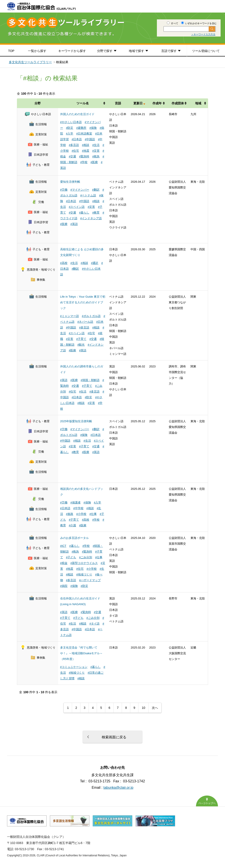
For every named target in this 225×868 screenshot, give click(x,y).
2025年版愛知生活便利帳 (76, 421)
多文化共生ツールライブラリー (30, 62)
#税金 (64, 563)
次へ (155, 708)
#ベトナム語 (88, 195)
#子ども (71, 557)
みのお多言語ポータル (74, 538)
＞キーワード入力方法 (203, 34)
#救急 (96, 156)
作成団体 (178, 103)
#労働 (64, 190)
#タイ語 (94, 624)
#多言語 (74, 145)
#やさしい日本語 (71, 122)
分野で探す (105, 51)
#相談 (86, 145)
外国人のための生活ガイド (77, 114)
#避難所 (81, 128)
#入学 (70, 134)
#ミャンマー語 (70, 316)
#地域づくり (84, 574)
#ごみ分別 (86, 557)
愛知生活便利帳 (70, 182)
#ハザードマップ (90, 580)
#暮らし (84, 213)
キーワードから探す (72, 51)
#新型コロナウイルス (84, 563)
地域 (198, 103)
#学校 (84, 162)
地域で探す (136, 51)
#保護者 (75, 502)
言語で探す (169, 51)
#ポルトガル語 (91, 316)
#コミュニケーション (74, 667)
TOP (11, 51)
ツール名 (83, 103)
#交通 (72, 156)
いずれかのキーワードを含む (199, 23)
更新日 (138, 103)
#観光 (81, 345)
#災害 (96, 151)
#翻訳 (96, 190)
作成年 (157, 103)
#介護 (72, 525)
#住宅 (75, 151)
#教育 (96, 213)
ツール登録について (206, 51)
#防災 (70, 128)
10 (143, 708)
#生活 (96, 145)
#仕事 (93, 514)
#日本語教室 (84, 134)
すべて (172, 23)
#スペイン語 (77, 207)
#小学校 (81, 514)
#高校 (64, 263)
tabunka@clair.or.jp (118, 788)
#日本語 (77, 139)
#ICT (63, 546)
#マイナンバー (80, 190)
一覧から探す (37, 51)
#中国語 (90, 139)
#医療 (94, 162)
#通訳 (95, 263)
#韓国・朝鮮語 (90, 380)
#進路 (70, 514)
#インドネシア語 (91, 218)
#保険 (93, 128)
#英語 (74, 224)
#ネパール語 (85, 322)
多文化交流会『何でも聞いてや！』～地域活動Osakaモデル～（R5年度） (82, 653)
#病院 (64, 586)
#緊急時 (84, 156)
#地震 (86, 151)
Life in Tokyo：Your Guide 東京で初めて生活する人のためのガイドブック (83, 302)
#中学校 (78, 508)
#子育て (81, 339)
